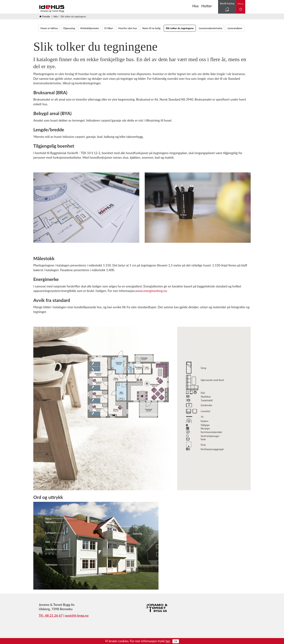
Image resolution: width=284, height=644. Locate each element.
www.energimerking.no (151, 291)
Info (56, 16)
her (168, 641)
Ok (176, 641)
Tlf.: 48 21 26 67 (51, 615)
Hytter (207, 6)
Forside (46, 16)
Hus (196, 6)
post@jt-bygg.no (77, 615)
